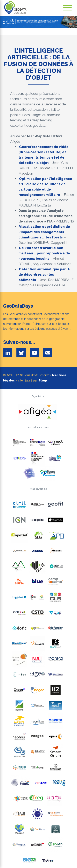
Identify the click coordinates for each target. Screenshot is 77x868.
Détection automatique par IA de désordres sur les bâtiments (44, 275)
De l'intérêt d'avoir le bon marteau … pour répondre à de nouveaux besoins (44, 253)
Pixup (43, 380)
